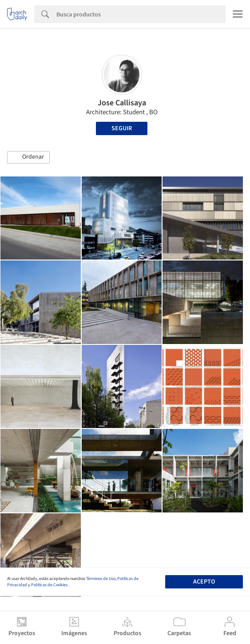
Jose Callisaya (122, 103)
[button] (28, 157)
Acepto (204, 582)
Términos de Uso (101, 579)
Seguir (122, 128)
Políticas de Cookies (49, 585)
